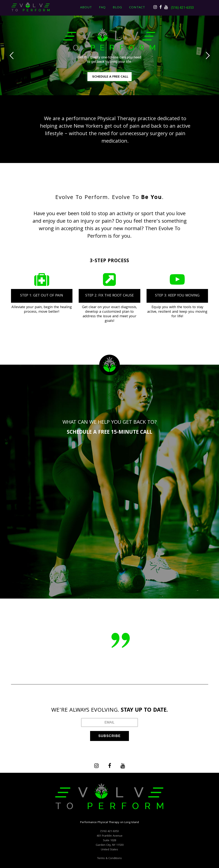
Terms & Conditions (109, 858)
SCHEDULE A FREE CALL (110, 77)
